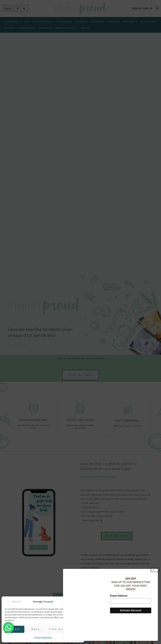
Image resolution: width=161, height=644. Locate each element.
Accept (15, 629)
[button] (80, 602)
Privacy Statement (43, 637)
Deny (36, 629)
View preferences (64, 629)
